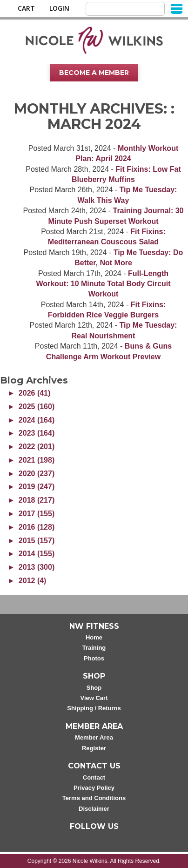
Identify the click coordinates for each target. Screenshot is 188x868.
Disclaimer (94, 809)
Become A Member (94, 73)
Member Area (94, 737)
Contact (94, 777)
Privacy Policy (94, 788)
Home (94, 637)
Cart (26, 8)
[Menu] (177, 8)
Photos (94, 658)
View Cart (94, 698)
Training (94, 648)
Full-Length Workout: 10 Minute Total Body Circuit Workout (103, 284)
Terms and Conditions (94, 798)
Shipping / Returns (94, 708)
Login (59, 8)
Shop (94, 688)
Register (94, 748)
